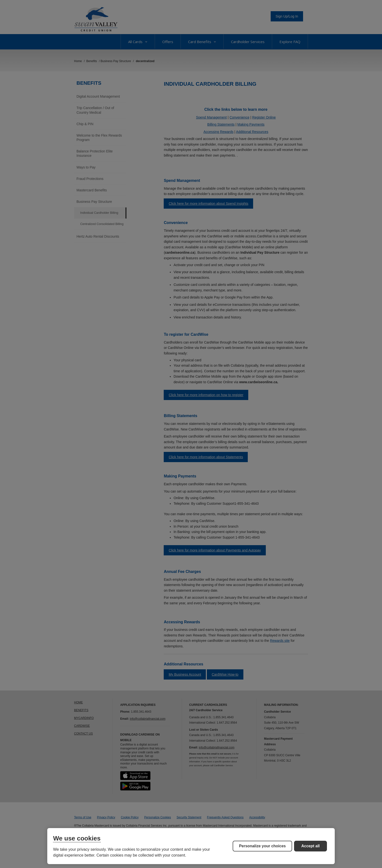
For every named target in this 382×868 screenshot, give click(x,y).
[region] (191, 846)
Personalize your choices (262, 846)
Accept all (311, 846)
